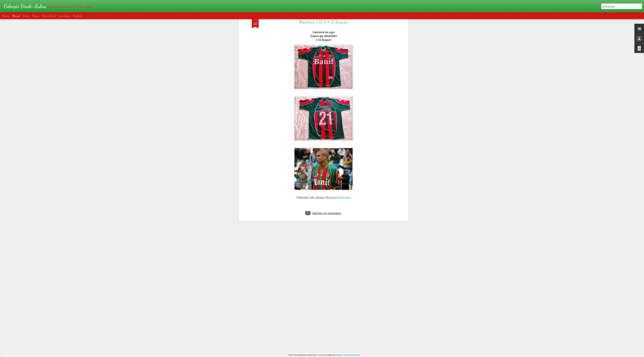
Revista (26, 16)
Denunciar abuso (352, 355)
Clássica (6, 16)
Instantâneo (64, 16)
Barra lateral (49, 16)
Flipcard (16, 16)
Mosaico (36, 16)
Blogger (339, 355)
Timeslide (77, 16)
